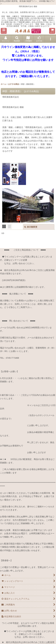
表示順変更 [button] (31, 227)
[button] (4, 31)
